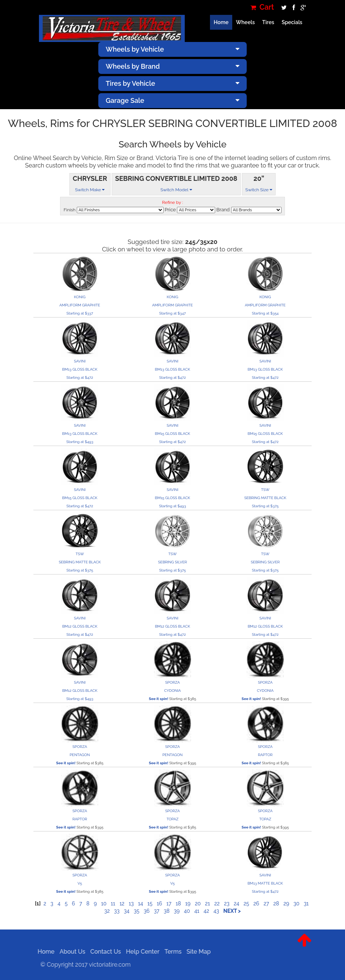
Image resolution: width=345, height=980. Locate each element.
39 (177, 911)
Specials (292, 22)
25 (247, 904)
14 (141, 904)
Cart (262, 7)
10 (104, 904)
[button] (304, 946)
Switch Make (90, 190)
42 (206, 911)
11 (113, 904)
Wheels (245, 22)
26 (256, 904)
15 (150, 904)
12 (122, 904)
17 (169, 904)
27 (266, 904)
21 (208, 904)
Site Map (196, 952)
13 (131, 904)
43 (216, 911)
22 (217, 904)
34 (127, 911)
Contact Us (103, 952)
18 (178, 904)
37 (157, 911)
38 (167, 911)
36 (147, 911)
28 (276, 904)
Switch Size (259, 190)
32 (107, 911)
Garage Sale (172, 100)
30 (296, 904)
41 (197, 911)
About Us (70, 952)
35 (137, 911)
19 (188, 904)
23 (227, 904)
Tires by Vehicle (172, 83)
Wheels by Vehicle (172, 49)
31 (306, 904)
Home (221, 22)
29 (286, 904)
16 (159, 904)
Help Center (140, 952)
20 (198, 904)
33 (117, 911)
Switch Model (176, 190)
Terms (171, 952)
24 (236, 904)
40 (187, 911)
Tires (268, 22)
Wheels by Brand (172, 66)
